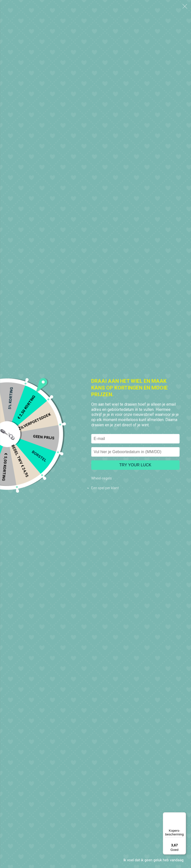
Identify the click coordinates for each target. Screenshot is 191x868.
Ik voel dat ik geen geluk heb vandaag (153, 860)
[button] (185, 6)
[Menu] (183, 815)
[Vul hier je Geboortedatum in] (135, 452)
